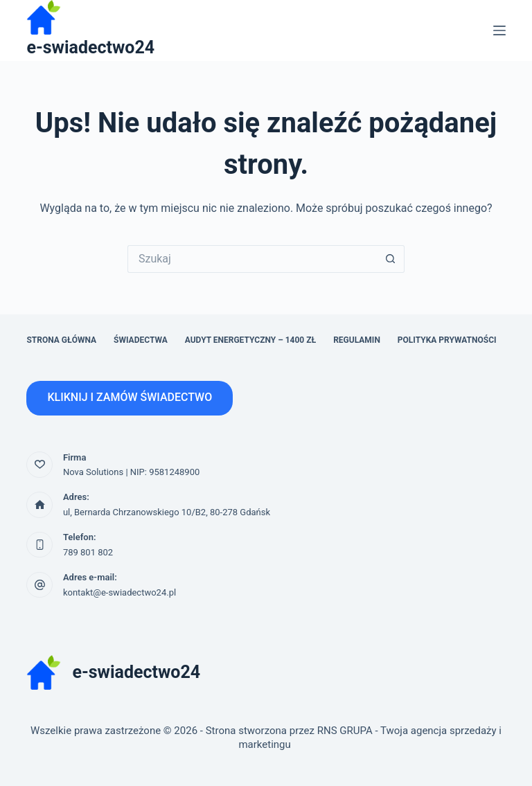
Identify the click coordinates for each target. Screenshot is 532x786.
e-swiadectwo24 (90, 47)
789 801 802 (88, 552)
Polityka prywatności (447, 340)
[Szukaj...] (252, 259)
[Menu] (499, 30)
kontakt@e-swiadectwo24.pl (119, 592)
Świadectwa (141, 340)
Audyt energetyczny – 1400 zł (250, 340)
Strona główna (61, 340)
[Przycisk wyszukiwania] (391, 259)
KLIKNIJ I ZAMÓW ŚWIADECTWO (130, 397)
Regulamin (357, 340)
